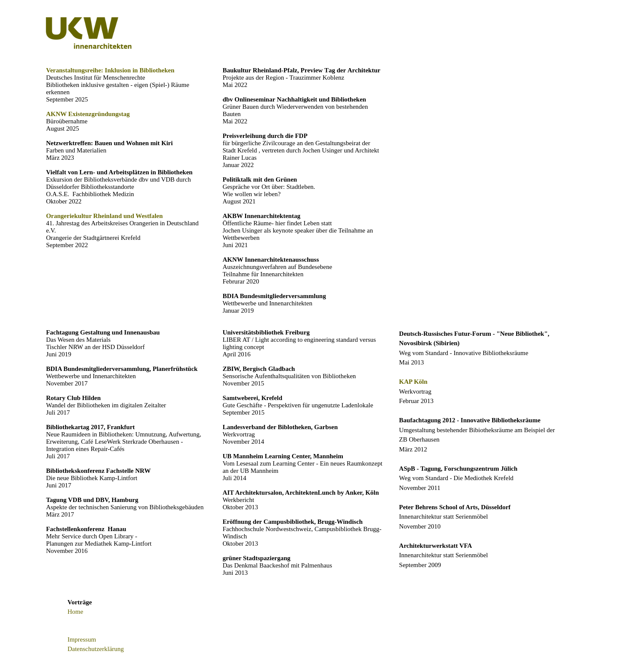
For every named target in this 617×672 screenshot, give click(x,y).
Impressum (82, 639)
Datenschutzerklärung (96, 649)
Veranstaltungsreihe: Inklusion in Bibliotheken (110, 70)
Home (75, 612)
